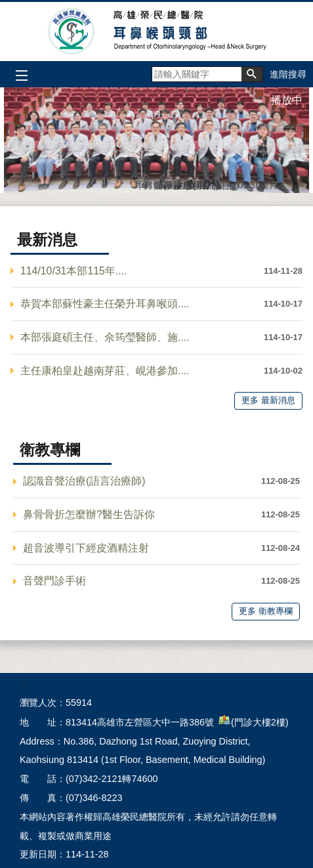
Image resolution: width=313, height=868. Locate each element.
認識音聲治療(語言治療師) (84, 481)
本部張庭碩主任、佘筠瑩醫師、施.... (105, 337)
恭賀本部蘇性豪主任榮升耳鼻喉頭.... (105, 304)
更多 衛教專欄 (266, 611)
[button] (252, 74)
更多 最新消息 (268, 400)
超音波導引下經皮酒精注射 (86, 548)
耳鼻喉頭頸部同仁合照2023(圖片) (137, 183)
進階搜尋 (288, 74)
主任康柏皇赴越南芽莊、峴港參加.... (105, 371)
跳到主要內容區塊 (7, 7)
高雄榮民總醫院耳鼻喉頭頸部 (156, 32)
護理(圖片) (177, 183)
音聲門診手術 (54, 581)
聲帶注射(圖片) (157, 183)
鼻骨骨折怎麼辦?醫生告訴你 (89, 514)
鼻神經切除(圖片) (167, 183)
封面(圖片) (147, 183)
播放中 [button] (287, 100)
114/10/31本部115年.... (73, 271)
